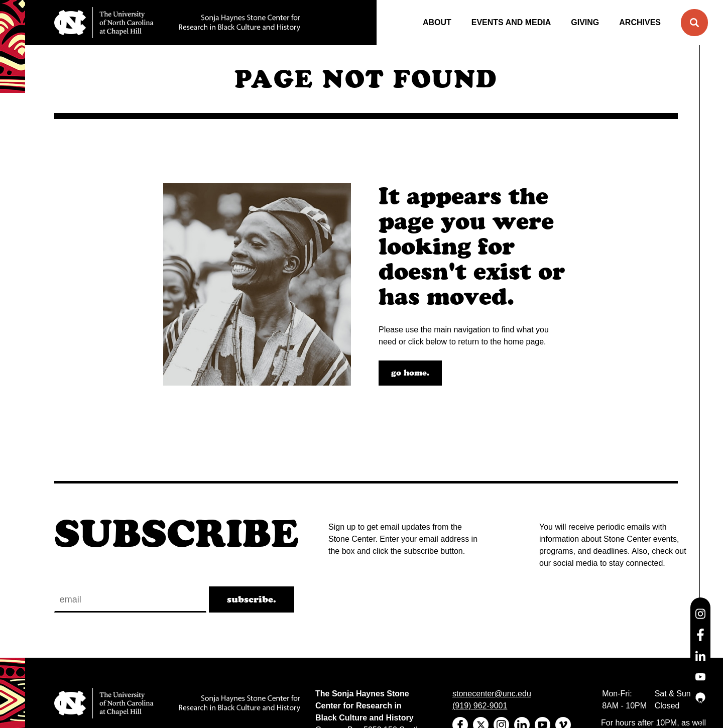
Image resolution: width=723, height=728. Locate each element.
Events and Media (511, 22)
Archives (640, 22)
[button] (694, 23)
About (437, 22)
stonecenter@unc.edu (492, 694)
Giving (585, 22)
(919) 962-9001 (480, 706)
